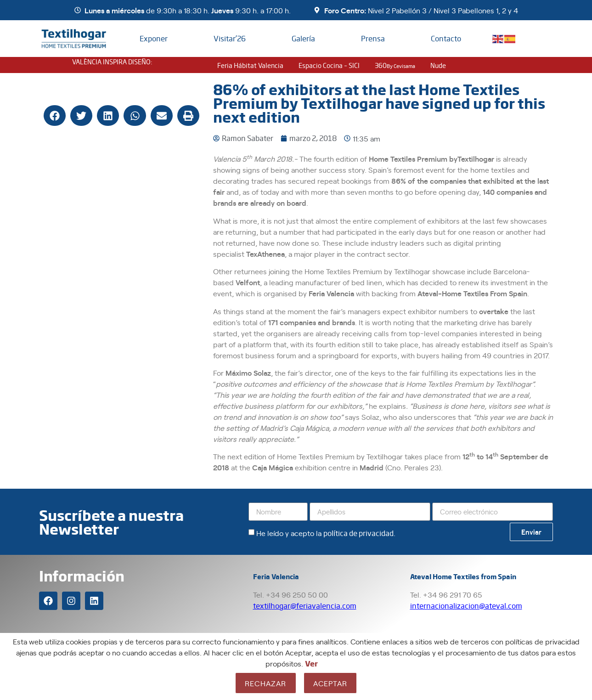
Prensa (373, 38)
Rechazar (266, 683)
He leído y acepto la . (326, 533)
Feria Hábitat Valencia (250, 65)
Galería (303, 38)
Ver (311, 663)
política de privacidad (358, 533)
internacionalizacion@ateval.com (466, 606)
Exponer (154, 38)
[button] (55, 116)
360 (395, 65)
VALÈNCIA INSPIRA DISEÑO (111, 62)
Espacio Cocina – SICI (329, 65)
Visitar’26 (230, 38)
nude (438, 65)
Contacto (446, 38)
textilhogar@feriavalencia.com (305, 606)
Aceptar (330, 683)
